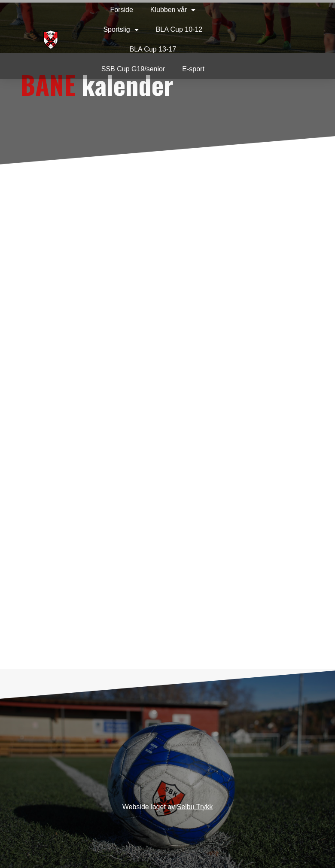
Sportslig (121, 30)
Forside (121, 10)
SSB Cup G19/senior (133, 69)
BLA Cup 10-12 (179, 29)
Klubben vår (173, 10)
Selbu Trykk (195, 807)
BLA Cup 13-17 (153, 49)
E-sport (193, 69)
